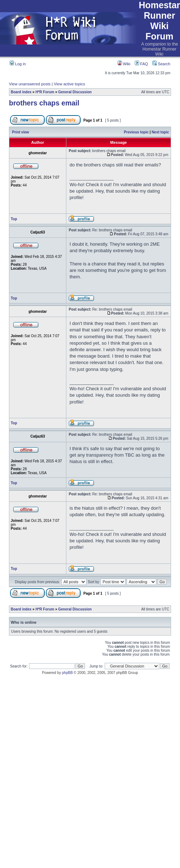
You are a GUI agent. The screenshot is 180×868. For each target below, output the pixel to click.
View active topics (69, 84)
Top (14, 219)
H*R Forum (45, 92)
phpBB (67, 673)
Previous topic (136, 132)
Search (161, 64)
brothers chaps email (44, 103)
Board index (21, 92)
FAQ (141, 64)
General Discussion (75, 92)
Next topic (160, 132)
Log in (18, 64)
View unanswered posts (30, 84)
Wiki (124, 64)
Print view (21, 132)
